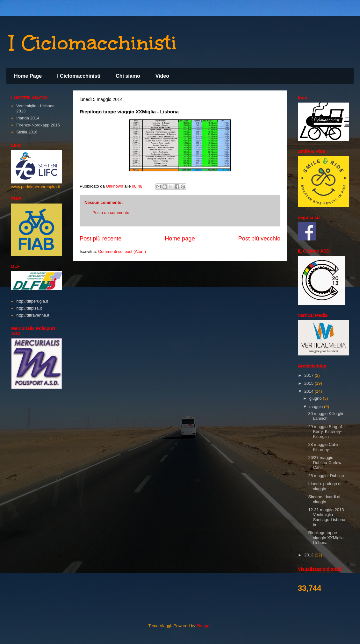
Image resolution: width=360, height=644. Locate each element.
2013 (310, 555)
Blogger (204, 626)
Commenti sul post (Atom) (122, 251)
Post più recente (101, 239)
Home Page (28, 76)
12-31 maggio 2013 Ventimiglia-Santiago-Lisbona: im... (327, 517)
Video (162, 76)
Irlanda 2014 (28, 118)
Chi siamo (128, 76)
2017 (310, 375)
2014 (310, 391)
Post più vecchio (259, 239)
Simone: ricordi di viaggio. (324, 499)
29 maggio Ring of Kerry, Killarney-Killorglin (325, 432)
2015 (310, 383)
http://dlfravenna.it (33, 315)
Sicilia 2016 (27, 132)
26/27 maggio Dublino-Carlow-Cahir (325, 462)
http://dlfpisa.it (29, 308)
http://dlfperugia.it (32, 301)
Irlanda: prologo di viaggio (325, 486)
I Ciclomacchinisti (93, 43)
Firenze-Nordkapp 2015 (38, 125)
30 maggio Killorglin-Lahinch (327, 416)
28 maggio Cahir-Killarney (324, 447)
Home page (180, 239)
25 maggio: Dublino (326, 476)
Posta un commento (111, 213)
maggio (317, 407)
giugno (316, 398)
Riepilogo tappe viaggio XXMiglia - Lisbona (327, 538)
